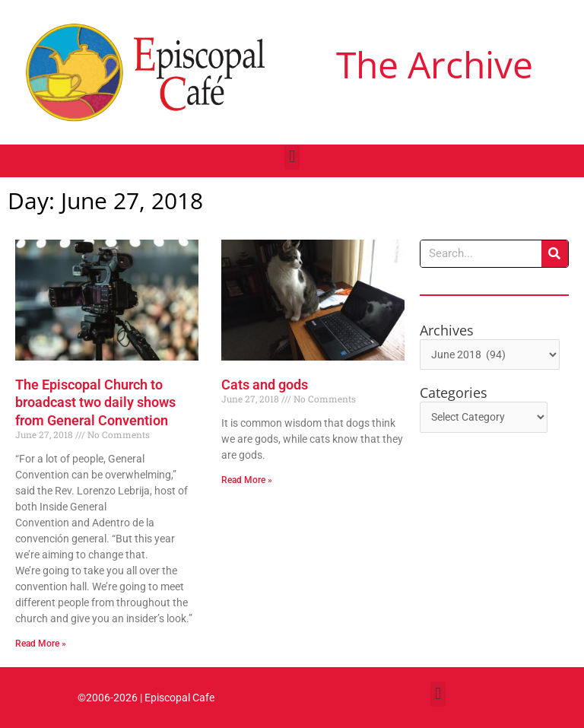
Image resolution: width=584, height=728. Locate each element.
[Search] (555, 254)
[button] (292, 157)
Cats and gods (265, 385)
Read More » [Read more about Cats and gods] (247, 480)
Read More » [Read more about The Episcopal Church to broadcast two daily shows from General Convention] (41, 644)
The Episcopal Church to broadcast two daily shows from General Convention (95, 402)
